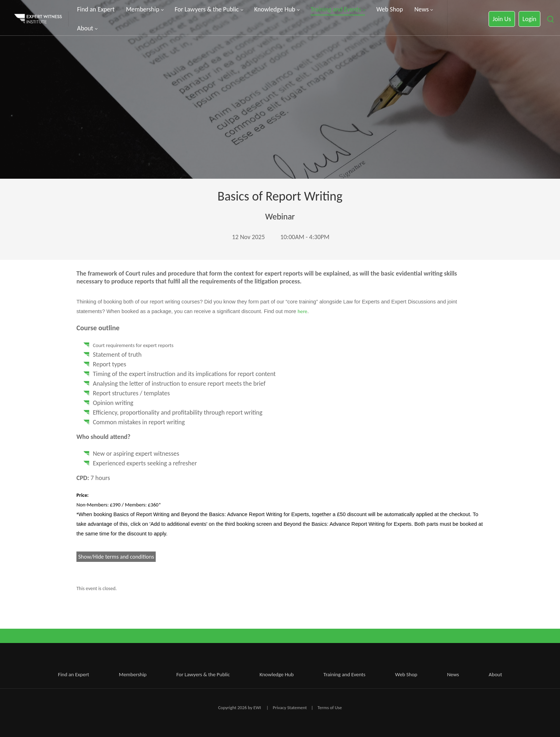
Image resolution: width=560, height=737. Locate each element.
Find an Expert (73, 674)
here (302, 311)
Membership (133, 674)
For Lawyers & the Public (203, 674)
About (495, 674)
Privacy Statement (290, 708)
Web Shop (406, 674)
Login (529, 19)
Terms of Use (330, 708)
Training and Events (345, 674)
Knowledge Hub (277, 674)
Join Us (502, 19)
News (453, 674)
